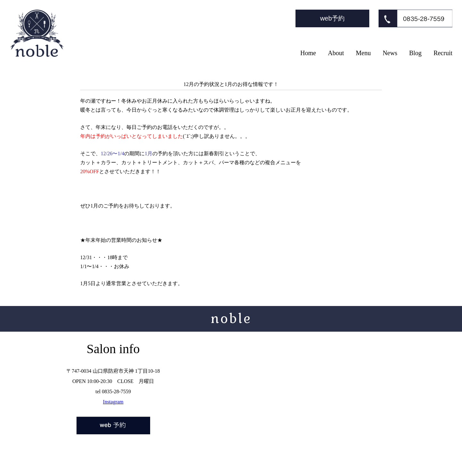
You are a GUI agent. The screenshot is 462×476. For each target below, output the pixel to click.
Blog (415, 53)
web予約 (333, 18)
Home (308, 53)
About (336, 53)
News (390, 53)
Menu (363, 53)
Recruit (443, 53)
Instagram (113, 402)
